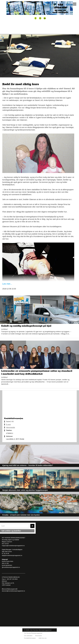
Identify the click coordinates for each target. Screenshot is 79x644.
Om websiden (28, 636)
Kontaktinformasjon (30, 638)
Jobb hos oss (43, 638)
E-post (8, 424)
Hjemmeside (10, 427)
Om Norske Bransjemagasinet (33, 633)
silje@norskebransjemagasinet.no (12, 555)
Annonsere (39, 636)
